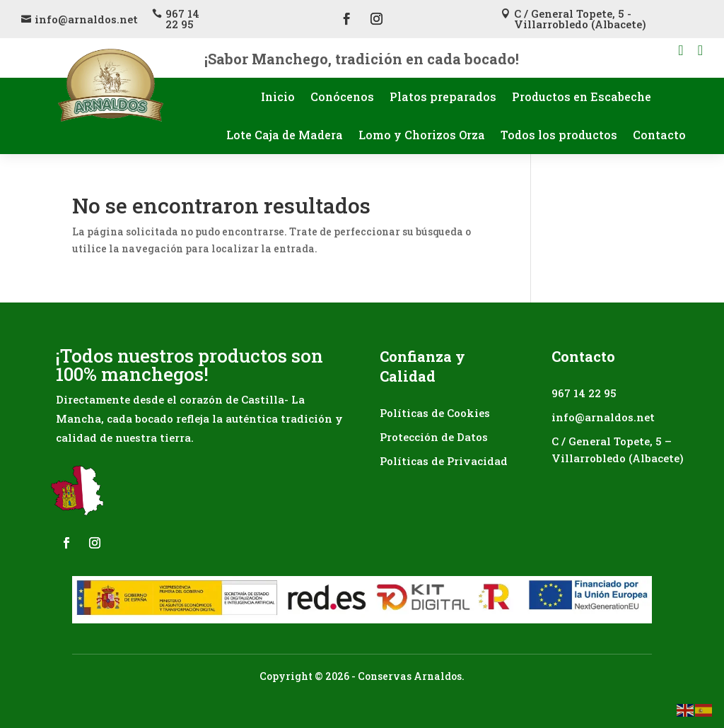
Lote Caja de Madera (285, 135)
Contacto (659, 135)
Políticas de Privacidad (444, 461)
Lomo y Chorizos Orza (422, 135)
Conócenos (342, 96)
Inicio (278, 96)
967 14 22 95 (182, 19)
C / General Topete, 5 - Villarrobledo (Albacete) (580, 19)
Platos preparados (443, 96)
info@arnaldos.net (86, 19)
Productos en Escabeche (582, 96)
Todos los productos (559, 135)
